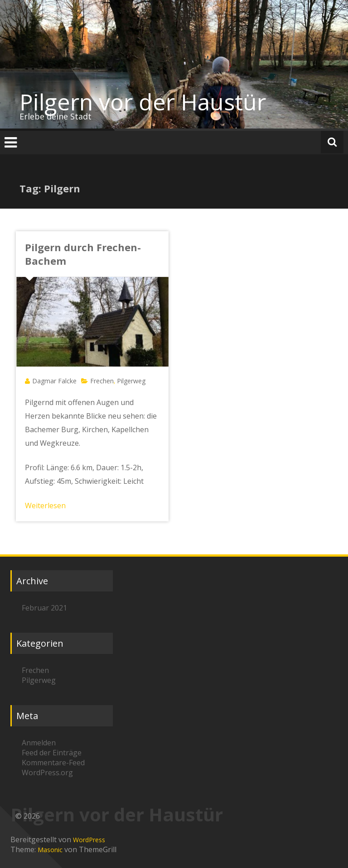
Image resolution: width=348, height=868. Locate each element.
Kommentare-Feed (53, 763)
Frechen (102, 381)
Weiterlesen (45, 506)
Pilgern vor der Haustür (143, 102)
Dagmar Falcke (54, 381)
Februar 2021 (44, 608)
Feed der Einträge (52, 753)
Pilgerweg (131, 381)
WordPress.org (47, 773)
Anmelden (39, 743)
